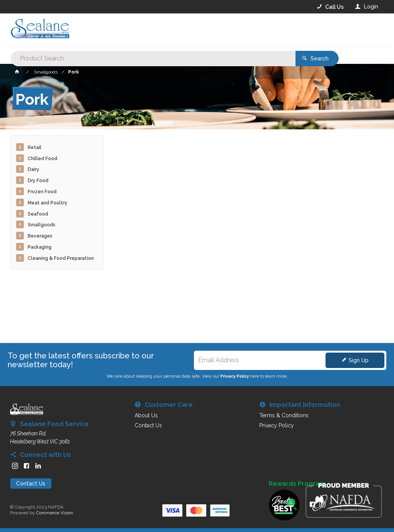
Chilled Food (43, 159)
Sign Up (359, 360)
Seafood (38, 214)
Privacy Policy (235, 376)
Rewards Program (297, 484)
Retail (35, 147)
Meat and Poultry (48, 203)
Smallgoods (42, 225)
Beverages (40, 236)
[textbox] (166, 31)
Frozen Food (42, 192)
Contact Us (31, 483)
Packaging (40, 247)
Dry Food (38, 181)
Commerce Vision (55, 513)
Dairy (33, 169)
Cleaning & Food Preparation (61, 258)
